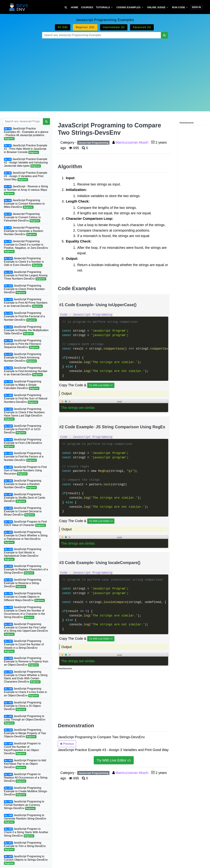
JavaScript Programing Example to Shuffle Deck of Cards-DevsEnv (25, 498)
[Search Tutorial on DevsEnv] (66, 7)
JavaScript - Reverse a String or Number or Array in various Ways (26, 190)
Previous (67, 744)
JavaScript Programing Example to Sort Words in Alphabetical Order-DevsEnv (23, 554)
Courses (87, 7)
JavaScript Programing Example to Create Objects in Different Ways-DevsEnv (24, 597)
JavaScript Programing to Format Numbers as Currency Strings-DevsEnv (24, 805)
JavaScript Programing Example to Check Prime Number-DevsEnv (25, 289)
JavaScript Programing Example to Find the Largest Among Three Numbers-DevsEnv (26, 275)
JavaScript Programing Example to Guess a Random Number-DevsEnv (23, 484)
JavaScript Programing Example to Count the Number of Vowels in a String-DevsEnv (24, 646)
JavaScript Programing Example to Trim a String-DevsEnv (25, 846)
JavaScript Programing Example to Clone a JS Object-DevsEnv (23, 706)
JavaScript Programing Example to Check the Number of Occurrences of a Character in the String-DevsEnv (24, 612)
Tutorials (103, 7)
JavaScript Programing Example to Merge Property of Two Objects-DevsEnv (25, 733)
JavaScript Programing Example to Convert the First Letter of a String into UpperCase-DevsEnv (26, 629)
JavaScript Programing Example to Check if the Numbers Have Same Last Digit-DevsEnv (24, 414)
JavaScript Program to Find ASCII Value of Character (25, 523)
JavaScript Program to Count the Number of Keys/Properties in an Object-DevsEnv (22, 749)
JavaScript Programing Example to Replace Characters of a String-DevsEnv (26, 570)
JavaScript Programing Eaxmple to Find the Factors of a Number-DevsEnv (24, 457)
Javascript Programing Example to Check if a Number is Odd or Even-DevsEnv (24, 262)
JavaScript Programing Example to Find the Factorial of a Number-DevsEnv (24, 316)
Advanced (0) (142, 27)
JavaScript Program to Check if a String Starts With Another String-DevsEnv (26, 832)
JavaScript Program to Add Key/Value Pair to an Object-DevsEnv (25, 764)
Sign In (196, 7)
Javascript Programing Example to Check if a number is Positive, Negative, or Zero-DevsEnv (26, 246)
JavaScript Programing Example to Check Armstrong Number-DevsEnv (23, 358)
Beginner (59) (85, 27)
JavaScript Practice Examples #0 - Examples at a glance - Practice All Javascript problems (26, 134)
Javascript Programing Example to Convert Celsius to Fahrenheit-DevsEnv (22, 217)
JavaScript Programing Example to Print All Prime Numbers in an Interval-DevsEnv (26, 303)
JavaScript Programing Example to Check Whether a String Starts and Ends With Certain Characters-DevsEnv (26, 677)
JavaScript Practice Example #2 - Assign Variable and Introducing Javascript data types (26, 163)
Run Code (179, 7)
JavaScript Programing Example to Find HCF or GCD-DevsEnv (23, 429)
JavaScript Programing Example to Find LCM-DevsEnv (23, 443)
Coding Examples (129, 7)
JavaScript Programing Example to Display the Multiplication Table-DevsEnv (26, 330)
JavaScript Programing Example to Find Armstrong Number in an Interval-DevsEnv (26, 371)
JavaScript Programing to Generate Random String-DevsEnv (25, 819)
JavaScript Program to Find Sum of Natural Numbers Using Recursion (25, 470)
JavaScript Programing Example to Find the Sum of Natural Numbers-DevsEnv (26, 399)
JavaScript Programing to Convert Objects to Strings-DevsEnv (26, 860)
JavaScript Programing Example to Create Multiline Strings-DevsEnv (26, 791)
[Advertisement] (105, 71)
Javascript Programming (93, 143)
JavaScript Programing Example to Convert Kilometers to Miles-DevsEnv (24, 204)
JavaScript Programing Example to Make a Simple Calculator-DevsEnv (23, 385)
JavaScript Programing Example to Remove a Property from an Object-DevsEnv (26, 662)
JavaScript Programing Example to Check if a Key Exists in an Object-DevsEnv (25, 692)
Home (75, 7)
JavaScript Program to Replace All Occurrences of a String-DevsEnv (26, 778)
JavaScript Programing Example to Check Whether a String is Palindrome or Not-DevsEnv (26, 537)
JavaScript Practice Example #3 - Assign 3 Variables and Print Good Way (26, 176)
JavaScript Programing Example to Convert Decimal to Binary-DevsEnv (23, 511)
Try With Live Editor (101, 385)
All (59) (63, 27)
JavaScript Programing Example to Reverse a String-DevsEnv (23, 583)
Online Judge (156, 7)
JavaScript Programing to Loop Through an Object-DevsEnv (25, 720)
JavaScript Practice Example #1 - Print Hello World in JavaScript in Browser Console (26, 149)
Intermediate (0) (114, 27)
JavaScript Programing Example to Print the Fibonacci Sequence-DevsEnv (23, 344)
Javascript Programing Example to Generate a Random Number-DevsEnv (24, 231)
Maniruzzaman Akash (132, 142)
